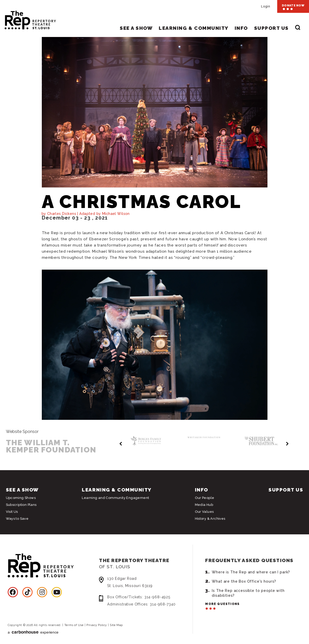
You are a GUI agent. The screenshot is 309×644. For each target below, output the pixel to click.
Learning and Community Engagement (115, 498)
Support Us (271, 28)
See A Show (136, 28)
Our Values (204, 512)
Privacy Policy (97, 625)
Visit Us (12, 512)
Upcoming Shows (21, 498)
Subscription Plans (21, 505)
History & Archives (210, 519)
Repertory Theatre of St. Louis (26, 18)
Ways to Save (17, 519)
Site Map (116, 625)
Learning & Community (193, 28)
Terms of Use (74, 625)
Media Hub (204, 505)
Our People (205, 498)
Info (241, 28)
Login (266, 6)
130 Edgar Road (148, 583)
